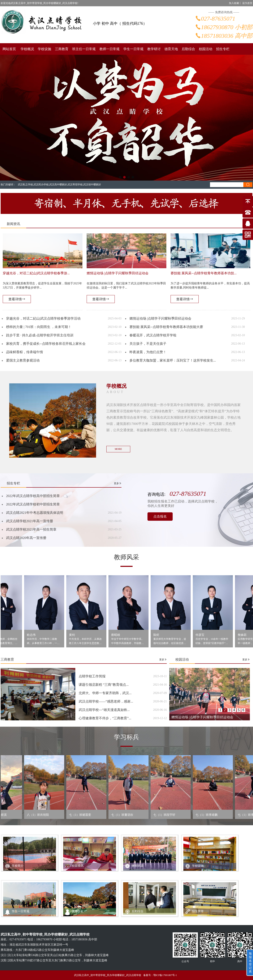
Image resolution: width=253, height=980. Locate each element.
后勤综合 (188, 49)
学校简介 (18, 866)
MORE (118, 449)
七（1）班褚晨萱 (83, 815)
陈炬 (160, 635)
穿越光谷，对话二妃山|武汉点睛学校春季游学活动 (43, 318)
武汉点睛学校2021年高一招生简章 (31, 529)
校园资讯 (78, 866)
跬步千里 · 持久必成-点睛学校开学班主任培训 (40, 335)
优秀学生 (78, 911)
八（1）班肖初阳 (41, 815)
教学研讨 (154, 49)
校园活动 (206, 49)
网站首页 (9, 49)
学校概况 (27, 49)
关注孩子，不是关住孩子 (148, 344)
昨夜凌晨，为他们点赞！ (148, 352)
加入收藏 (234, 3)
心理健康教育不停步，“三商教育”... (105, 718)
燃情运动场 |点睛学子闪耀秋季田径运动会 (118, 273)
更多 (118, 483)
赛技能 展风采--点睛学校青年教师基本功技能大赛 (166, 327)
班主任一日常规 (84, 49)
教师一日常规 (110, 49)
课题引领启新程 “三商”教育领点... (104, 685)
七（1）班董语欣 (126, 815)
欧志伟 (35, 635)
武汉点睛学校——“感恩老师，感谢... (106, 701)
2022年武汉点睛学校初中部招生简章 (33, 504)
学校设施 (44, 49)
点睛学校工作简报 (92, 676)
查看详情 (17, 299)
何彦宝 (203, 635)
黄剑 (76, 635)
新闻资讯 (13, 224)
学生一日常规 (133, 49)
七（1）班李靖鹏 (210, 815)
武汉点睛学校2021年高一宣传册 (30, 521)
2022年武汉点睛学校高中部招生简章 (33, 496)
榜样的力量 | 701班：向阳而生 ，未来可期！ (39, 327)
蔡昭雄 (119, 635)
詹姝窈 (246, 635)
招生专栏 (223, 49)
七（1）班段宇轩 (168, 815)
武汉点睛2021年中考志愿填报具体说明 (35, 513)
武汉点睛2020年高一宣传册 (26, 538)
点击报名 (160, 516)
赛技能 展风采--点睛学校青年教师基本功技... (204, 273)
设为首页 (247, 3)
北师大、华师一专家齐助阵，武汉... (105, 693)
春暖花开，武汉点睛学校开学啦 (153, 335)
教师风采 (138, 866)
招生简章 (198, 911)
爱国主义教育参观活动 (23, 360)
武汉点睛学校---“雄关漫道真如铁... (104, 710)
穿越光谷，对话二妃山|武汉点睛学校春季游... (36, 273)
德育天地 (171, 49)
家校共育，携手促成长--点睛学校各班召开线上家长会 (46, 344)
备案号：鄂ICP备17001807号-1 (160, 975)
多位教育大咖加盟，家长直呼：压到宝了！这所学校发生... (173, 360)
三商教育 (62, 49)
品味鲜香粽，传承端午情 (25, 352)
